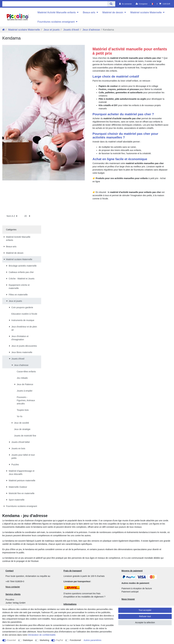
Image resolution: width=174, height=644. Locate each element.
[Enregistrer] (142, 4)
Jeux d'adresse (91, 30)
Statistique (28, 640)
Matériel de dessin (113, 12)
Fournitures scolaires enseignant (56, 22)
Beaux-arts (89, 12)
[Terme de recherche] (55, 4)
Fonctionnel (75, 640)
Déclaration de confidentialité (42, 635)
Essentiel (12, 640)
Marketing (44, 640)
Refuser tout (145, 616)
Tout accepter (145, 610)
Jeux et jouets (51, 30)
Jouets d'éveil (71, 30)
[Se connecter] (126, 4)
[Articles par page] (27, 216)
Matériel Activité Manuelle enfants (57, 12)
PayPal (60, 640)
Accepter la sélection (145, 622)
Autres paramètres (93, 640)
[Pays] (152, 4)
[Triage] (12, 216)
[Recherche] (111, 4)
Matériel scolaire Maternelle (146, 12)
